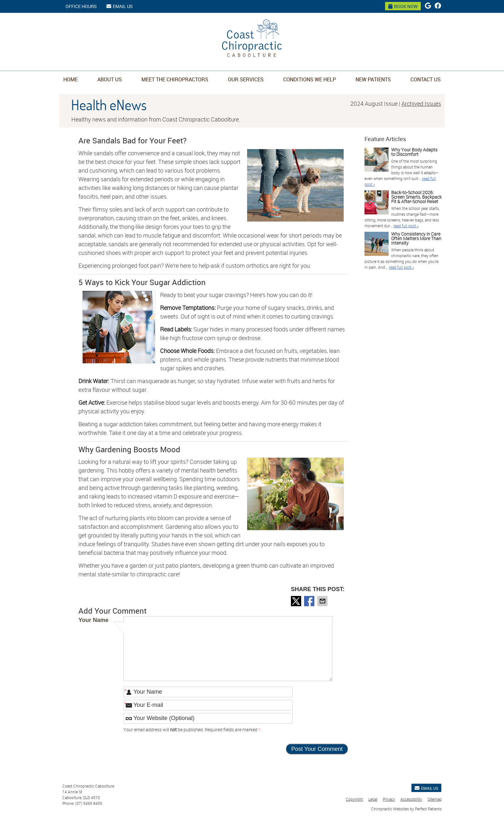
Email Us (120, 6)
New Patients (373, 79)
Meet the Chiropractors (175, 79)
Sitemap (435, 799)
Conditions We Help (310, 79)
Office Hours (81, 6)
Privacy (389, 799)
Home (71, 79)
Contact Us (426, 79)
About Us (110, 79)
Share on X (297, 601)
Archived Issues (421, 104)
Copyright (354, 799)
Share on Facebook (310, 601)
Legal (373, 799)
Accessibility (411, 799)
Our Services (246, 79)
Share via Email (323, 601)
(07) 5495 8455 (89, 803)
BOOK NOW (403, 6)
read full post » (406, 226)
